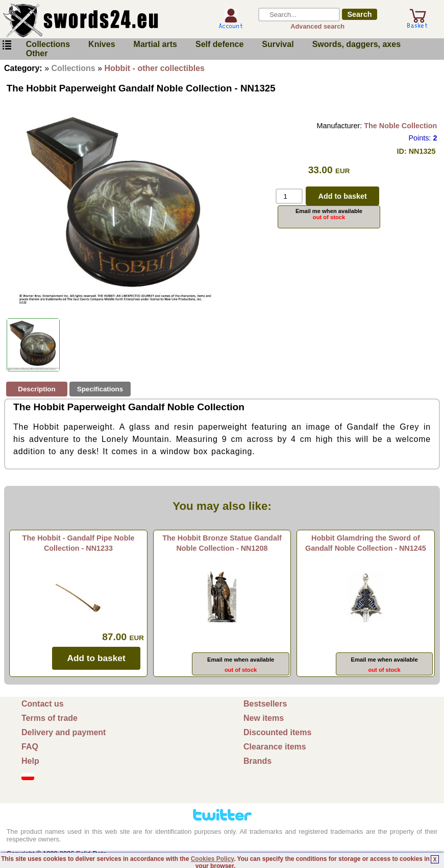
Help (30, 761)
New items (264, 718)
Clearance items (275, 747)
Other (37, 53)
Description (36, 389)
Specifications (100, 389)
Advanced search (317, 26)
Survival (278, 44)
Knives (102, 44)
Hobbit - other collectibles (155, 68)
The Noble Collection (400, 126)
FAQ (30, 747)
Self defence (219, 44)
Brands (257, 761)
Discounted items (277, 732)
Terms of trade (50, 718)
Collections (48, 44)
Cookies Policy (212, 859)
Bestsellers (265, 704)
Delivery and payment (64, 732)
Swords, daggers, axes (356, 44)
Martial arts (155, 44)
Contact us (43, 704)
